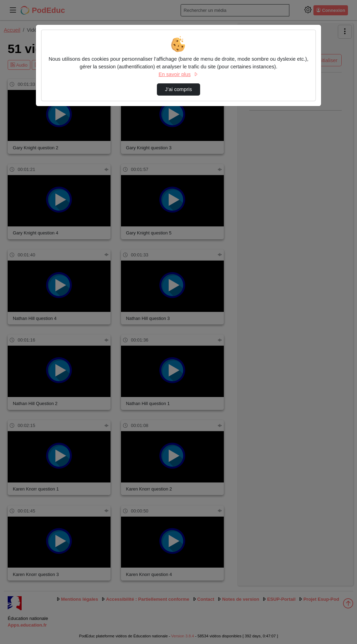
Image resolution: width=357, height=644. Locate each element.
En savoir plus (178, 74)
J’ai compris (178, 89)
